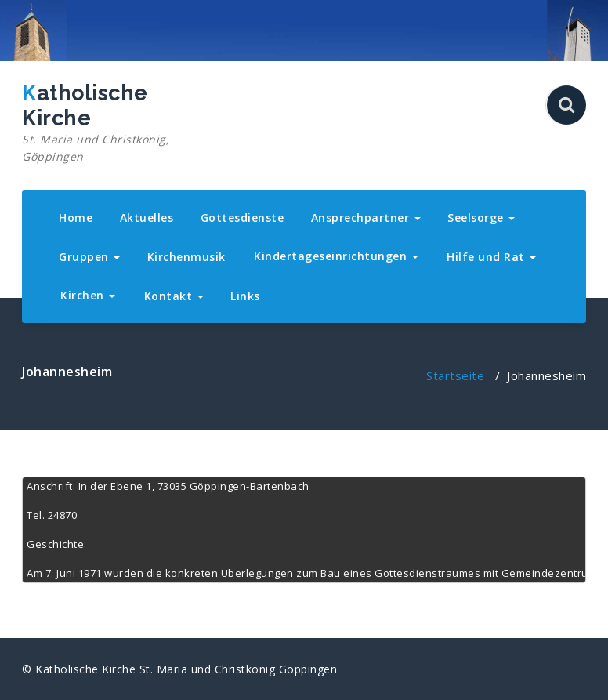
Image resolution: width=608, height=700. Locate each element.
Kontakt (174, 296)
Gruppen (89, 257)
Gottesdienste (242, 218)
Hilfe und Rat (491, 257)
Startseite (455, 375)
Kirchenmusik (186, 257)
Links (245, 296)
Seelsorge (481, 218)
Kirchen (88, 295)
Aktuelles (147, 218)
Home (76, 218)
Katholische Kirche (110, 123)
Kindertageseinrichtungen (336, 256)
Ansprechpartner (366, 218)
